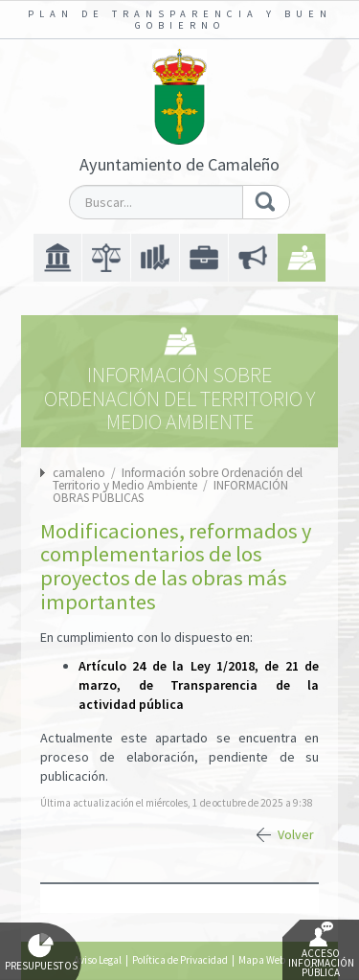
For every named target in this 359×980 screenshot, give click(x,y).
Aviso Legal (98, 960)
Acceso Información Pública (321, 950)
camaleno (79, 473)
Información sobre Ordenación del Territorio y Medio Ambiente (178, 479)
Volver (296, 834)
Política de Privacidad (180, 960)
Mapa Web (262, 960)
